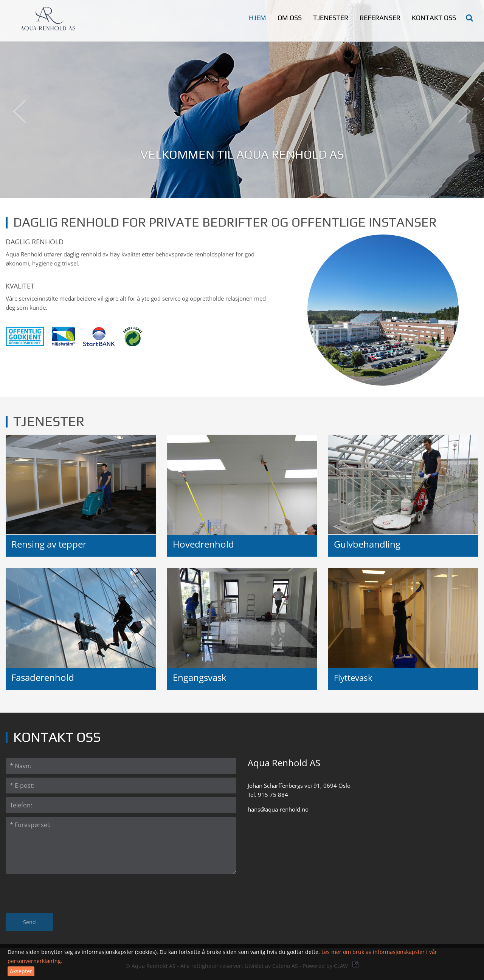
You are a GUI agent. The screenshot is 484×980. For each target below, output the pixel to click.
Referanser (380, 18)
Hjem (258, 18)
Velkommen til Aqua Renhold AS (242, 154)
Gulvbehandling (367, 544)
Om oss (290, 18)
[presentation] (63, 893)
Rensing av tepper (49, 544)
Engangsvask (200, 678)
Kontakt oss (434, 18)
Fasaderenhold (43, 678)
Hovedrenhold (203, 544)
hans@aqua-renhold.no (278, 809)
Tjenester (331, 18)
